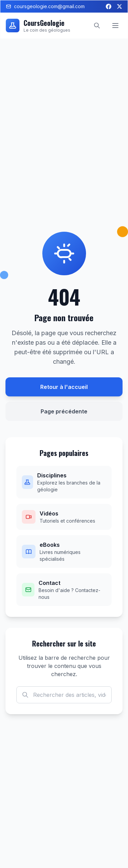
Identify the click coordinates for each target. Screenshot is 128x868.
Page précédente (64, 411)
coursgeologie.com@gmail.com (45, 6)
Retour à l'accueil (64, 387)
